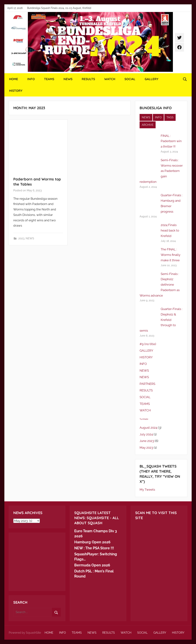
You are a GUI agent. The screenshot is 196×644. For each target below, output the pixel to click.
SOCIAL (130, 79)
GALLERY (152, 79)
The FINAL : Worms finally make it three (171, 255)
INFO (31, 79)
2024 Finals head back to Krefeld (170, 230)
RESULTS (88, 79)
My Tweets (147, 490)
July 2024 (146, 434)
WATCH (110, 79)
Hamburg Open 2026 (92, 542)
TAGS (170, 117)
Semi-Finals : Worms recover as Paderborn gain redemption (161, 171)
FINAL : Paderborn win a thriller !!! (171, 141)
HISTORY (16, 91)
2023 (21, 238)
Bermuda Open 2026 (92, 565)
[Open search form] (185, 79)
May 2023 (146, 448)
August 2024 (148, 428)
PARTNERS (147, 384)
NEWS (68, 79)
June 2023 (147, 441)
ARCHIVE (148, 125)
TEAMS (49, 79)
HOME (14, 79)
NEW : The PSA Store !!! (94, 548)
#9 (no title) (148, 344)
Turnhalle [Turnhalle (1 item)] (144, 419)
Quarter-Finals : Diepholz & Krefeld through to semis (161, 320)
